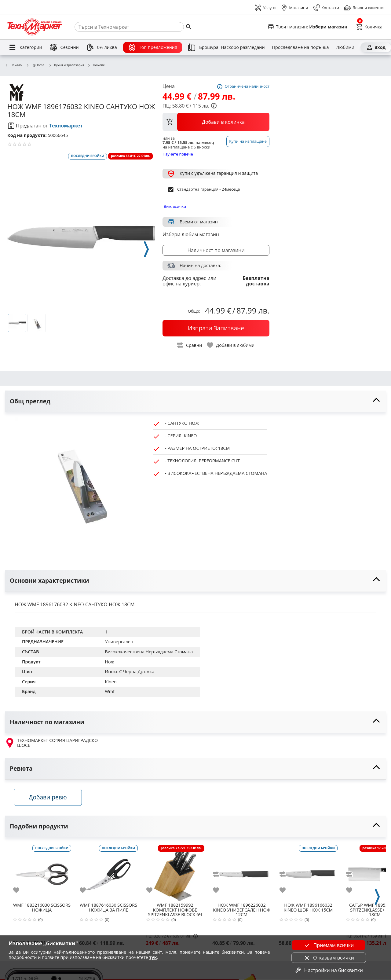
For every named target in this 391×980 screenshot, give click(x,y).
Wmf (110, 691)
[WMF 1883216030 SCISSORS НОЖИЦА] (42, 872)
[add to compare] (220, 875)
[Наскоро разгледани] (243, 47)
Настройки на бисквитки (329, 970)
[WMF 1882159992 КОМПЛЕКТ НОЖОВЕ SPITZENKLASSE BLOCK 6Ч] (175, 872)
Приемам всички (329, 945)
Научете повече (178, 154)
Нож (109, 662)
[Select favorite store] (307, 27)
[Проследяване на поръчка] (301, 47)
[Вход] (376, 47)
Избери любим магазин (191, 234)
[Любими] (345, 47)
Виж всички (175, 206)
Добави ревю (49, 798)
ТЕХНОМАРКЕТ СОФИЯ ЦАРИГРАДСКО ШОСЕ (51, 743)
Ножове (96, 65)
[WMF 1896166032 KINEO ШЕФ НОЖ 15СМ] (308, 872)
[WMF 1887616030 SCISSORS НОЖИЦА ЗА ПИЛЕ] (108, 872)
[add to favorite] (20, 891)
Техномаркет (66, 126)
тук (153, 957)
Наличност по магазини (216, 250)
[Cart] (369, 27)
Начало (13, 65)
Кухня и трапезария (66, 65)
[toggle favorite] (231, 345)
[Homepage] (35, 27)
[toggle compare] (190, 345)
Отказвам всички (329, 958)
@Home (35, 65)
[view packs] (216, 122)
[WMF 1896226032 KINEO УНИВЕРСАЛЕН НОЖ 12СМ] (242, 872)
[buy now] (216, 328)
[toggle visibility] (195, 401)
